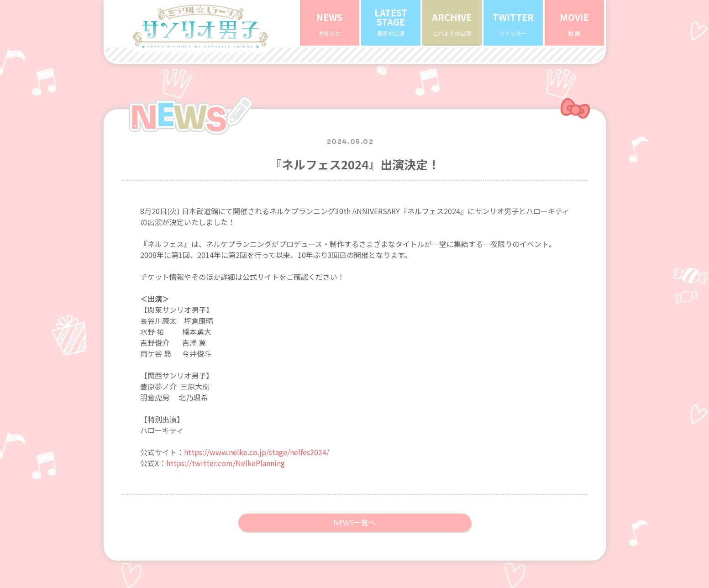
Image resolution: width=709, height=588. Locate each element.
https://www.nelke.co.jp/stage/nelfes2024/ (257, 429)
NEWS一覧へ (354, 499)
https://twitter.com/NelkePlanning (226, 440)
